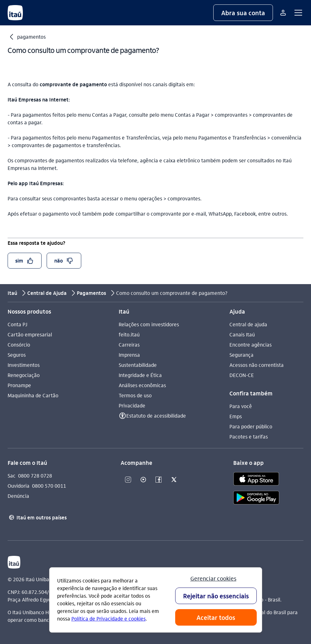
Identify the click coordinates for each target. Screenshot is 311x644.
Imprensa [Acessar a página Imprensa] (129, 355)
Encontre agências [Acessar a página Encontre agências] (251, 345)
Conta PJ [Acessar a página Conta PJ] (17, 324)
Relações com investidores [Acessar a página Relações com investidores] (149, 324)
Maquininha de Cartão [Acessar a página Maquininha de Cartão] (33, 395)
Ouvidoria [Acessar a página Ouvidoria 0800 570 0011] (19, 486)
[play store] (256, 499)
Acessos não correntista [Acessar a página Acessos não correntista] (257, 365)
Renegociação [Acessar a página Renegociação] (24, 375)
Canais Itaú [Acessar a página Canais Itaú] (242, 334)
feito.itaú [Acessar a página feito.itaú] (129, 334)
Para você (241, 406)
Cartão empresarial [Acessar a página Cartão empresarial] (30, 334)
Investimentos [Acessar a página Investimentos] (24, 365)
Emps (236, 416)
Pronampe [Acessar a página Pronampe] (19, 385)
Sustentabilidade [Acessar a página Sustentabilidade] (138, 365)
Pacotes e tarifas (249, 436)
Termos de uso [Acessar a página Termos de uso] (135, 395)
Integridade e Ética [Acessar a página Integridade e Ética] (140, 375)
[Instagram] (128, 480)
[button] (243, 13)
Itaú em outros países (37, 517)
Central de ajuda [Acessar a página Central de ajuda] (248, 324)
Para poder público (251, 426)
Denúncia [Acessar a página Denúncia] (18, 496)
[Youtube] (143, 480)
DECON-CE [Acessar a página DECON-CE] (242, 375)
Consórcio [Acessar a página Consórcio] (19, 345)
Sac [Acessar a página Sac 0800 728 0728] (12, 475)
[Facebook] (159, 480)
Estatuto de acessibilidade (156, 416)
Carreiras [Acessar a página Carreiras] (129, 345)
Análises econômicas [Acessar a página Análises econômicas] (142, 385)
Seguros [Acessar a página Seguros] (17, 355)
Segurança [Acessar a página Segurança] (242, 355)
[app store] (256, 480)
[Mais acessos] (283, 13)
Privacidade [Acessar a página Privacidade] (132, 405)
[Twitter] (174, 480)
